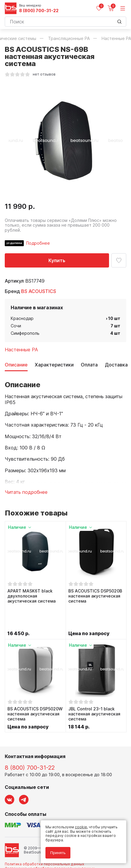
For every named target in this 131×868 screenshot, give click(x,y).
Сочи (16, 326)
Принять (58, 853)
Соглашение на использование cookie (39, 848)
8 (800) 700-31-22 (39, 11)
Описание (16, 365)
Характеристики (54, 365)
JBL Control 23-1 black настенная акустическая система (94, 689)
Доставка (116, 365)
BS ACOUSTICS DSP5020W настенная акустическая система (35, 689)
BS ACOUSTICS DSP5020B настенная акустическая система (95, 596)
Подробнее (38, 243)
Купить (57, 260)
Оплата (89, 365)
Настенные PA (21, 350)
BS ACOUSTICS (39, 291)
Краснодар (22, 318)
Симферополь (25, 333)
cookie (81, 827)
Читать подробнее (26, 492)
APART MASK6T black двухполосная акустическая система (31, 596)
